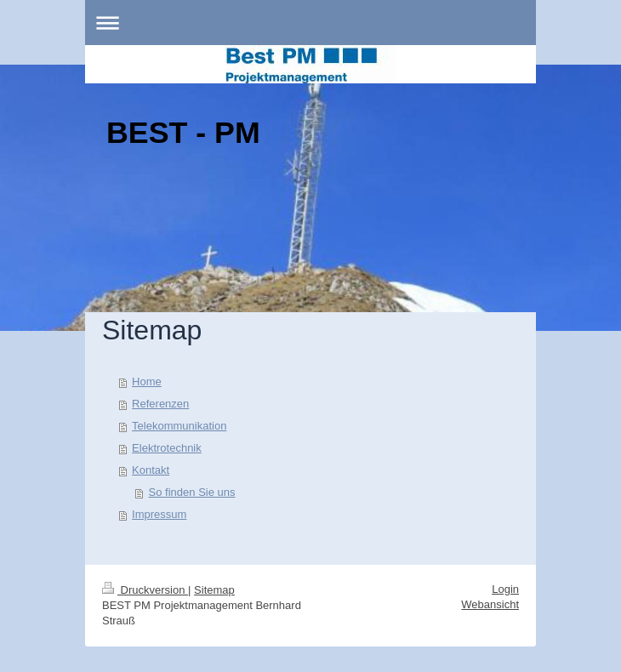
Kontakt (151, 470)
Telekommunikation (179, 426)
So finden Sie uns (192, 492)
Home (147, 382)
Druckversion (145, 590)
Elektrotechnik (167, 448)
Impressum (159, 514)
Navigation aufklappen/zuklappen (310, 23)
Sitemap (214, 590)
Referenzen (160, 404)
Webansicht (490, 604)
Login (505, 589)
